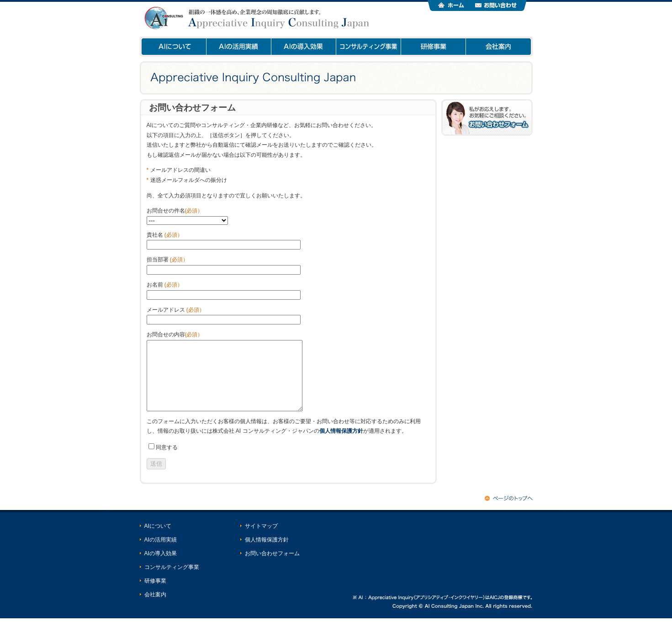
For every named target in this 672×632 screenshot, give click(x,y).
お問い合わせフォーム (272, 567)
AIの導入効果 (303, 47)
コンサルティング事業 (368, 47)
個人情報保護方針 (267, 553)
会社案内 (498, 47)
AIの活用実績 (238, 47)
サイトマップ (261, 540)
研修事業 (433, 47)
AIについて (173, 47)
